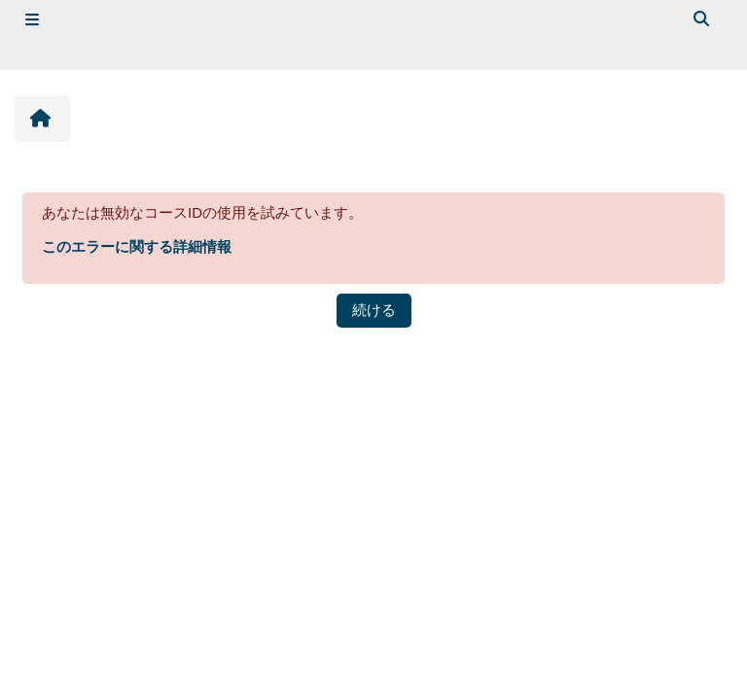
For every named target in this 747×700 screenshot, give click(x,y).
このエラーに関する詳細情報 (137, 246)
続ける (374, 310)
